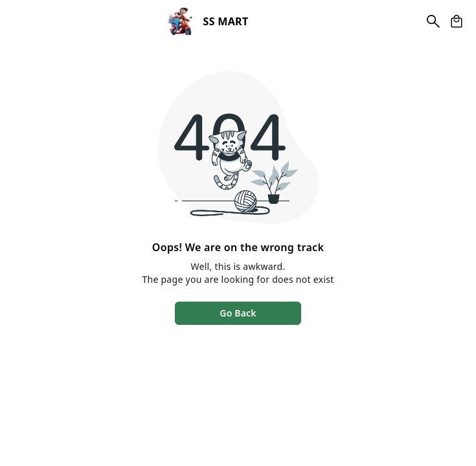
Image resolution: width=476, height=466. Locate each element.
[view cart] (457, 21)
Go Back (238, 313)
